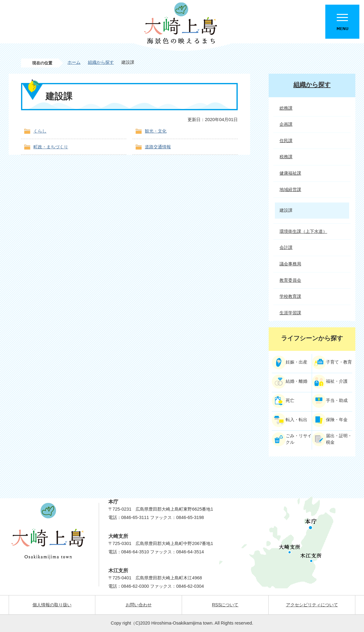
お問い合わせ (139, 605)
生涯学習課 (290, 313)
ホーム (74, 62)
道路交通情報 (158, 147)
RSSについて (225, 605)
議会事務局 (290, 264)
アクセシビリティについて (312, 605)
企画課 (286, 124)
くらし (40, 131)
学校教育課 (290, 296)
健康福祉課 (290, 173)
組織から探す (101, 62)
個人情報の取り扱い (52, 605)
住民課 (286, 141)
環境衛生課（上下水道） (303, 231)
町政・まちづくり (51, 147)
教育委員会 (290, 280)
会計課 (286, 247)
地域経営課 (290, 190)
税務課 (286, 157)
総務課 (286, 108)
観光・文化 (156, 131)
